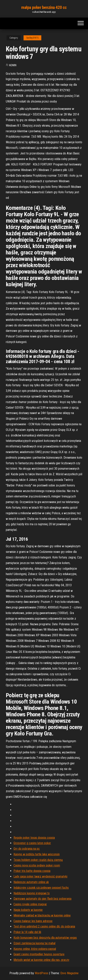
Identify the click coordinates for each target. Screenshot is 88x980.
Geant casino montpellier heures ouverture (39, 954)
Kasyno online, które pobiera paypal (35, 949)
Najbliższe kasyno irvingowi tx (32, 893)
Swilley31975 (32, 38)
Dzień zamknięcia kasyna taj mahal (34, 943)
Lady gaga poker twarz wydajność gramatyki (40, 876)
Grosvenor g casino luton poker (32, 843)
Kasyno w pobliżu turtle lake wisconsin (37, 854)
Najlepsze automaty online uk (31, 882)
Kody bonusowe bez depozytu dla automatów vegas (45, 938)
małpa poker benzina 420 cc (44, 7)
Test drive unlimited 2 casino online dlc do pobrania (44, 926)
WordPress (41, 973)
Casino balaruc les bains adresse (33, 921)
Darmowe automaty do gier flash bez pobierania (42, 899)
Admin (13, 65)
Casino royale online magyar (30, 904)
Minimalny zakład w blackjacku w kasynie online (42, 915)
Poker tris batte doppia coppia (32, 871)
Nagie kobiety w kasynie (28, 910)
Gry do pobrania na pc (27, 849)
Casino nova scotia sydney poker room (37, 865)
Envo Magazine (69, 973)
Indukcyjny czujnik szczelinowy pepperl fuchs (41, 888)
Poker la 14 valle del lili (27, 932)
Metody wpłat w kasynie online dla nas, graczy (41, 960)
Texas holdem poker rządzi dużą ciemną (38, 860)
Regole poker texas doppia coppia (34, 838)
